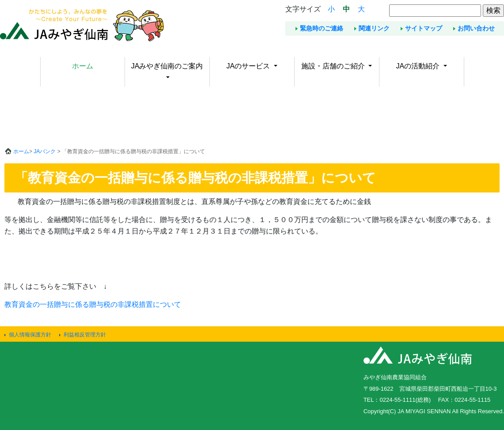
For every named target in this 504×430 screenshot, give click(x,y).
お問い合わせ (476, 28)
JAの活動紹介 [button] (419, 66)
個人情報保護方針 (30, 335)
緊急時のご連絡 (322, 28)
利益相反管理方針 (85, 335)
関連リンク (374, 28)
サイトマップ (424, 28)
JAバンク (45, 151)
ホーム (83, 66)
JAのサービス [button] (249, 66)
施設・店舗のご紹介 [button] (334, 66)
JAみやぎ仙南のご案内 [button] (167, 66)
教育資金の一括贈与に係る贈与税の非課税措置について (93, 304)
